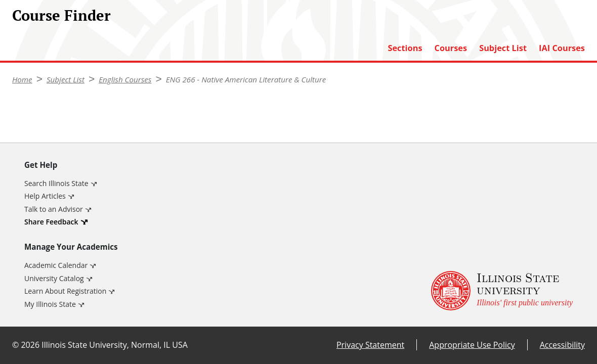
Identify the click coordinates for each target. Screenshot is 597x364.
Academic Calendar (56, 265)
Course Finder (61, 15)
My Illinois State (50, 304)
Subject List (503, 48)
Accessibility (562, 345)
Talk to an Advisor (54, 209)
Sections (405, 48)
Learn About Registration (65, 291)
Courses (451, 48)
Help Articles (45, 196)
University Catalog (54, 278)
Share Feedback (51, 222)
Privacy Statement (370, 345)
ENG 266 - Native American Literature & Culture (246, 79)
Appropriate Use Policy (472, 345)
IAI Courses (562, 48)
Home (22, 79)
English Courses (125, 79)
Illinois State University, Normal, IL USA (115, 345)
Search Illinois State (56, 183)
